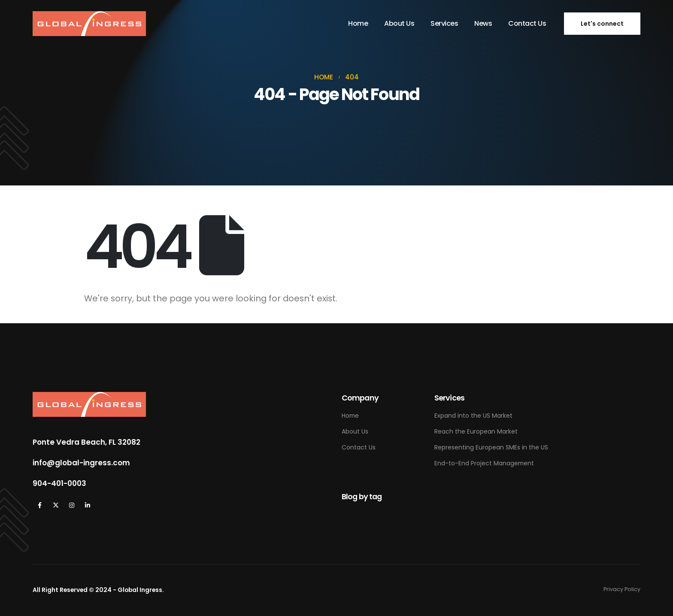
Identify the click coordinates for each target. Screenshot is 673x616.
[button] (602, 24)
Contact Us (527, 23)
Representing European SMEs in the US (491, 447)
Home (358, 23)
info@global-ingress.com (81, 463)
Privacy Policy (622, 589)
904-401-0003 (59, 483)
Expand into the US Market (473, 416)
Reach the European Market (476, 431)
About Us (399, 23)
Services (444, 23)
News (483, 23)
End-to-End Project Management (484, 463)
